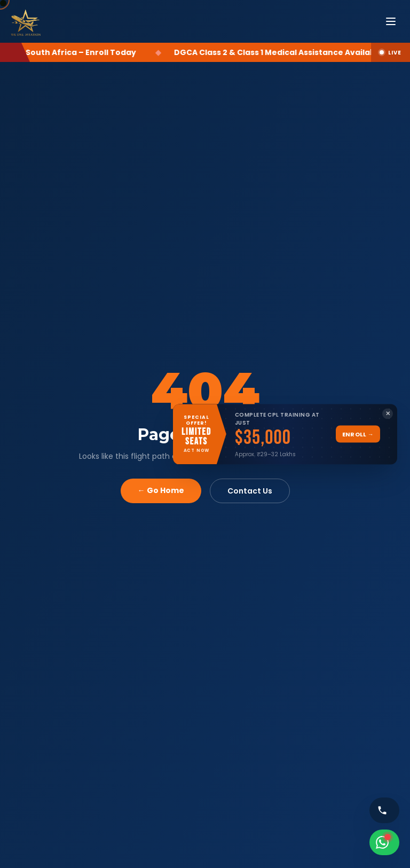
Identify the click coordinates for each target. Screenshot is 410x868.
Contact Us (250, 491)
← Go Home (161, 490)
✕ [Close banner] (388, 413)
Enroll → (358, 434)
